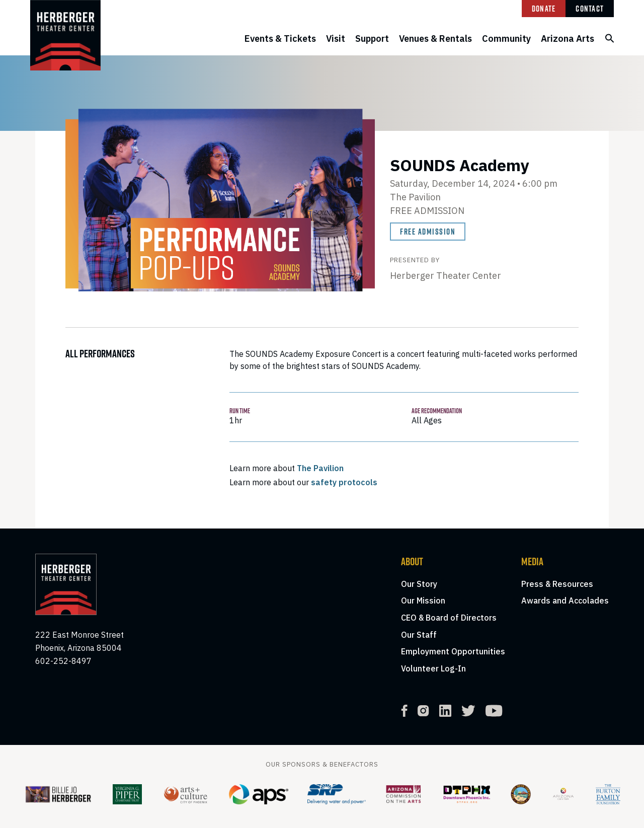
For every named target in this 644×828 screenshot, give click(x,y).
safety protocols (344, 482)
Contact (590, 9)
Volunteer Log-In (433, 668)
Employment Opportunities (453, 651)
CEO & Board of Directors (449, 618)
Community (506, 39)
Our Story (419, 584)
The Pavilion (320, 468)
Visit (336, 39)
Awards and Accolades (565, 600)
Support (372, 39)
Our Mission (423, 600)
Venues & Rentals (435, 39)
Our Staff (419, 635)
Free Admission (428, 232)
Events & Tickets (280, 39)
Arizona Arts (568, 39)
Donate (544, 9)
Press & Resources (557, 584)
